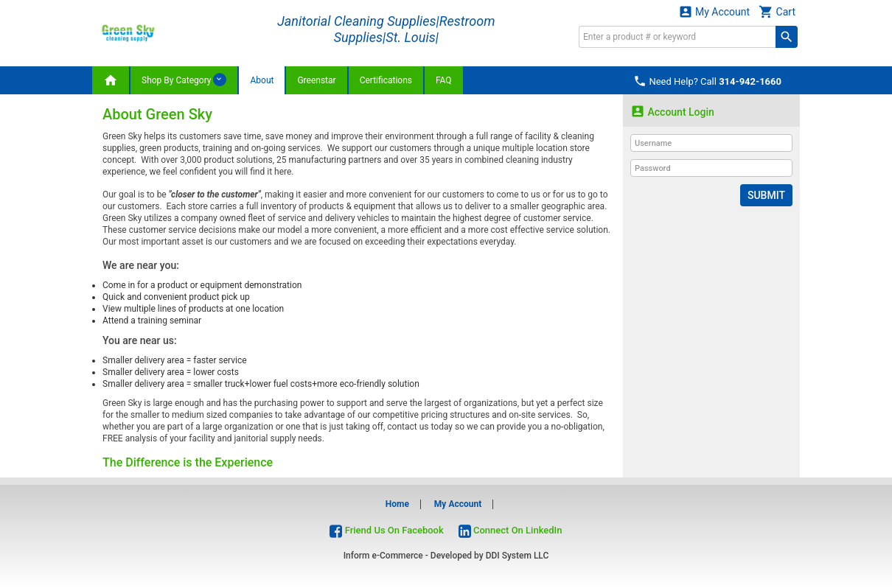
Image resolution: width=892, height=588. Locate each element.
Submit (766, 195)
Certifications (386, 80)
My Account (714, 11)
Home (397, 504)
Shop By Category (184, 80)
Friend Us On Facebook (386, 530)
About (262, 80)
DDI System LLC (518, 556)
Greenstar (316, 80)
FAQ (444, 80)
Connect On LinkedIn (511, 530)
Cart (777, 11)
